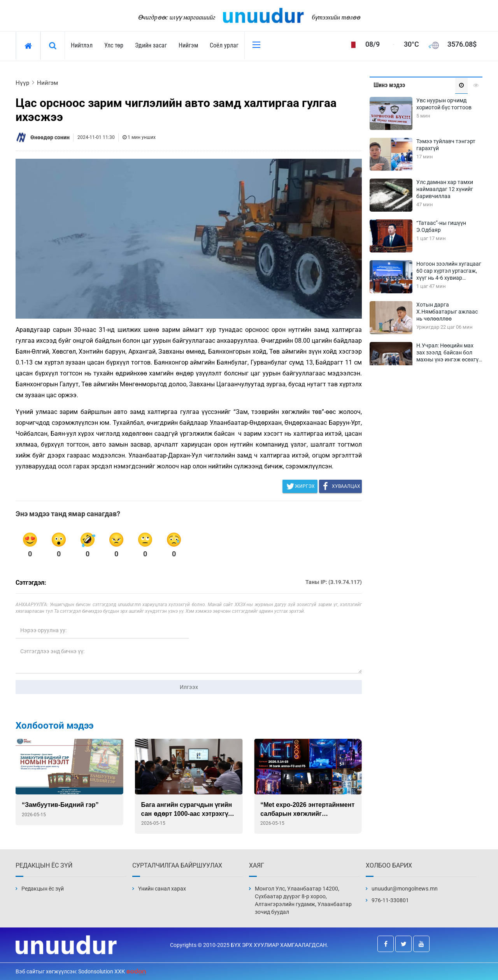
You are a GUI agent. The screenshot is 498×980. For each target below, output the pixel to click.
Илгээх (189, 687)
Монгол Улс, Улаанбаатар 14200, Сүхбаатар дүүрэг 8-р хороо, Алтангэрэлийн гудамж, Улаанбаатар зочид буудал (303, 900)
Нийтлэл (82, 45)
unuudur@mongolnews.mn (405, 889)
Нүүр (22, 83)
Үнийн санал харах (162, 889)
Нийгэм (188, 45)
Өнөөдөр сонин (50, 137)
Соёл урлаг (224, 45)
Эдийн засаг (151, 45)
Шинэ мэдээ (389, 85)
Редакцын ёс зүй (43, 889)
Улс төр (114, 45)
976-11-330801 (390, 900)
